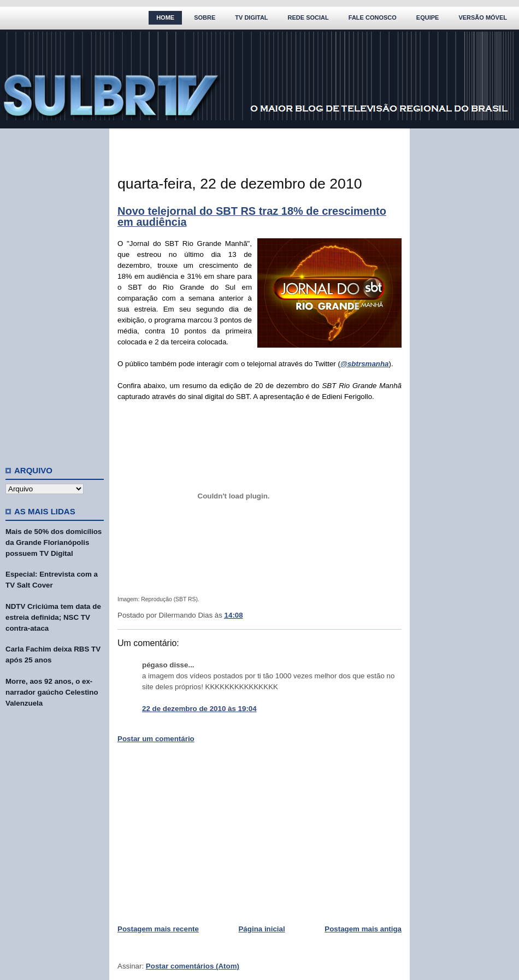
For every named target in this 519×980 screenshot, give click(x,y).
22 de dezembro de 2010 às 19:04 (199, 709)
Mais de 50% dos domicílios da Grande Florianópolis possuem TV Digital (54, 542)
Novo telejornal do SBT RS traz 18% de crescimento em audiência (252, 216)
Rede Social (308, 17)
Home (165, 17)
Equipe (428, 17)
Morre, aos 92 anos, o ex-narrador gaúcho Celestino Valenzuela (52, 692)
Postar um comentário (156, 739)
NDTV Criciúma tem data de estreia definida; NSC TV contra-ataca (53, 617)
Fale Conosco (373, 17)
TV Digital (251, 17)
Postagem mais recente (158, 929)
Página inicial (261, 929)
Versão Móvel (483, 17)
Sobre (205, 17)
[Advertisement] (55, 292)
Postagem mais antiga (363, 929)
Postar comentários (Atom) (193, 966)
